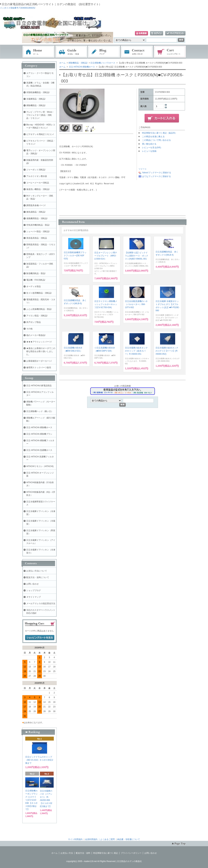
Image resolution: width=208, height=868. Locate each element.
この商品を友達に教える (153, 137)
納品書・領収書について (129, 839)
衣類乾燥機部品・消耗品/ (38, 92)
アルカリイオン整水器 (37, 176)
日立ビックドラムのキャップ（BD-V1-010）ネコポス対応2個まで (39, 760)
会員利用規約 (91, 839)
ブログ (104, 52)
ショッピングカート (170, 52)
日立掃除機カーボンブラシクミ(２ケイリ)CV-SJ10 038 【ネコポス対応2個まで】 (31, 800)
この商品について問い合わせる (156, 140)
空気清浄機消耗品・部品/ (38, 225)
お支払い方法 (67, 853)
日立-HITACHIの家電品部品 (39, 386)
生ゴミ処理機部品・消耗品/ (39, 293)
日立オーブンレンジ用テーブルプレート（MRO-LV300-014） (106, 256)
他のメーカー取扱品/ (36, 335)
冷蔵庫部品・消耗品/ (36, 99)
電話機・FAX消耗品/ (36, 280)
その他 (29, 329)
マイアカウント (175, 33)
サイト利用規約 (75, 839)
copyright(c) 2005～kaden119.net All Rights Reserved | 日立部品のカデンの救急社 (104, 861)
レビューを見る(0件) (152, 148)
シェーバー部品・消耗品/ (38, 232)
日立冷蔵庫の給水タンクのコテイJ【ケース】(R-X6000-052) (167, 351)
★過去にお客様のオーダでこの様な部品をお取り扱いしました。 (41, 351)
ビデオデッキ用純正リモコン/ (40, 134)
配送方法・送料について (38, 577)
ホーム (39, 52)
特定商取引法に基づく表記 (106, 853)
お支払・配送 (71, 52)
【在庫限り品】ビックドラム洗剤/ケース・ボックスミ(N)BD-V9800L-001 (137, 256)
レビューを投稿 (149, 151)
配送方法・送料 (83, 853)
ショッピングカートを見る (40, 638)
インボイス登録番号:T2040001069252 (18, 8)
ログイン (157, 33)
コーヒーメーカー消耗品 (38, 183)
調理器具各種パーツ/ (36, 205)
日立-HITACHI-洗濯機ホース (39, 450)
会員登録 (141, 33)
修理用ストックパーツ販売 (39, 368)
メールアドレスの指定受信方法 (41, 604)
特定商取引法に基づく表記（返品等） (160, 133)
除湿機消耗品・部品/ (36, 273)
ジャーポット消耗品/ (36, 170)
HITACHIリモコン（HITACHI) (40, 466)
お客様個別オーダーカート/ (39, 361)
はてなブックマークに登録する (156, 176)
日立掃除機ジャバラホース (103, 63)
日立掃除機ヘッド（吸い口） (40, 411)
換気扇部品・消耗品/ (36, 212)
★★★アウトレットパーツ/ (39, 342)
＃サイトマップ (34, 597)
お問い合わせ (137, 52)
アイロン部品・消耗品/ (37, 316)
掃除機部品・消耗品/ (78, 63)
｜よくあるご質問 (106, 839)
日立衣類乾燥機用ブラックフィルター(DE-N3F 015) (75, 256)
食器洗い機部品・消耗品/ (38, 189)
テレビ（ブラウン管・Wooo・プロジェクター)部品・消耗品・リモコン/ (40, 115)
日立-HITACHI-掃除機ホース (82, 67)
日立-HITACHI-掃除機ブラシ (39, 434)
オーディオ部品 (34, 286)
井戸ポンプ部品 (34, 322)
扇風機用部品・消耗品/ (37, 218)
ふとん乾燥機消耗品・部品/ (39, 309)
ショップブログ (34, 590)
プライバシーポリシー (131, 853)
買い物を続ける (149, 144)
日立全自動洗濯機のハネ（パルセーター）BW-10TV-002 (136, 304)
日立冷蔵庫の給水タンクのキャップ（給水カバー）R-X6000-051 (136, 351)
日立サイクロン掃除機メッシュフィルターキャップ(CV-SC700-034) (106, 304)
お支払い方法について (37, 571)
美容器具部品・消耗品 (37, 238)
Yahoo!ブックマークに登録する (157, 173)
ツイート (143, 169)
